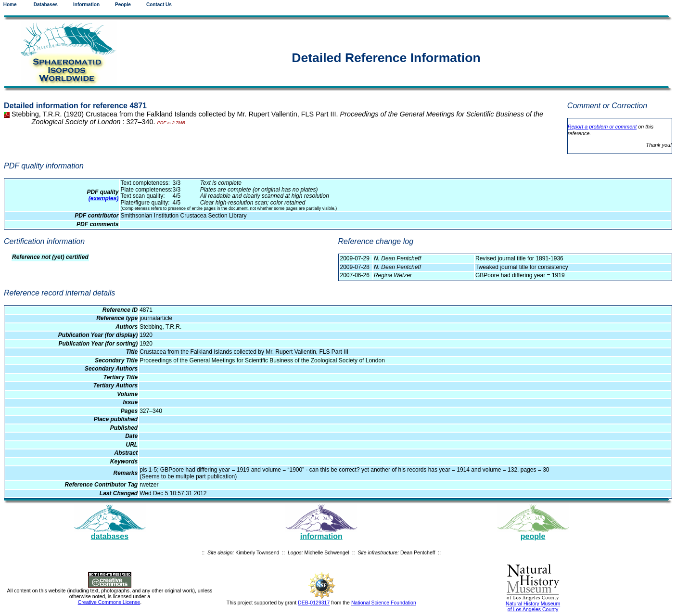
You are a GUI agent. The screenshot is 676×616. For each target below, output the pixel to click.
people (533, 536)
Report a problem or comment (602, 127)
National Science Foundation (384, 603)
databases (110, 536)
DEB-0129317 (314, 603)
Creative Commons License (109, 602)
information (321, 536)
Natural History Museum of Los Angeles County (533, 606)
